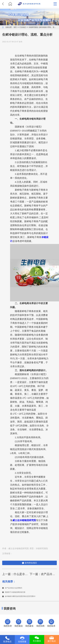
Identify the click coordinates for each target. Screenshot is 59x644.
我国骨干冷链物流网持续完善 (18, 593)
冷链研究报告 (33, 27)
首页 (15, 27)
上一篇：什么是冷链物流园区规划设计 (16, 574)
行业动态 (23, 27)
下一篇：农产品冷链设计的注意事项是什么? (43, 574)
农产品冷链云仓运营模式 (16, 588)
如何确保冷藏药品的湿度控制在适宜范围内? (25, 598)
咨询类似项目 (29, 563)
